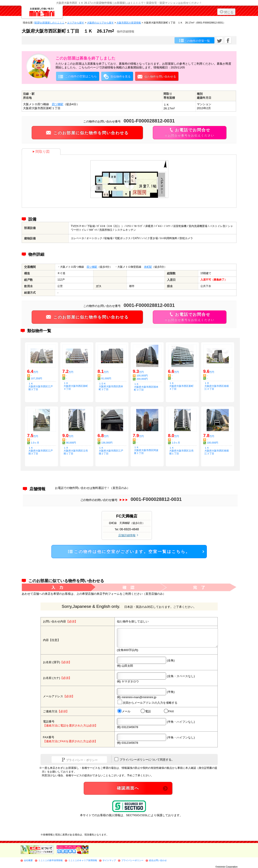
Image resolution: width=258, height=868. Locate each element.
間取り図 (41, 152)
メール (124, 711)
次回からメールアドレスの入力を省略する (147, 702)
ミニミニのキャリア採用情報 (83, 860)
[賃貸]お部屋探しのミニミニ (49, 23)
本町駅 (148, 267)
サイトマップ (109, 860)
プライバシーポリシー (132, 860)
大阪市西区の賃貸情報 (129, 23)
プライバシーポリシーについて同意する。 (145, 759)
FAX (169, 711)
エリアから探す (76, 23)
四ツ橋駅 (58, 104)
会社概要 (28, 860)
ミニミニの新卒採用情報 (50, 860)
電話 (145, 711)
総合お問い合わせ (158, 860)
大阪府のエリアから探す (100, 23)
